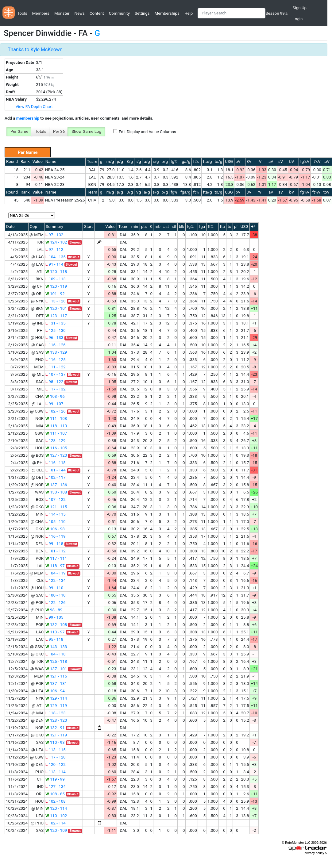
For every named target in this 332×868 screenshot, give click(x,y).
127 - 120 (56, 455)
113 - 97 (55, 632)
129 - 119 (56, 706)
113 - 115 (56, 750)
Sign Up (300, 8)
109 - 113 (56, 279)
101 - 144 (56, 470)
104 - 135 (56, 257)
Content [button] (97, 13)
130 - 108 (56, 492)
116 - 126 (56, 345)
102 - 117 (56, 477)
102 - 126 (56, 411)
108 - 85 (55, 794)
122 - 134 (56, 580)
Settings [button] (142, 13)
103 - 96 (55, 396)
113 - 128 (56, 301)
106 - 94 (55, 691)
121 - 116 (56, 676)
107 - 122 (56, 499)
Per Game (19, 131)
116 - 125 (56, 360)
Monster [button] (62, 13)
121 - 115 (56, 507)
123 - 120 (56, 720)
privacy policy (314, 853)
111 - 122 (56, 367)
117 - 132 (56, 389)
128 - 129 (56, 441)
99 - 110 (54, 588)
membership (28, 118)
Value (38, 161)
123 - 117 (56, 316)
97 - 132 (54, 235)
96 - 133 (54, 338)
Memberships (167, 13)
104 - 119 (56, 573)
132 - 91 (55, 728)
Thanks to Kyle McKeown (35, 50)
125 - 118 (56, 661)
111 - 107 (56, 433)
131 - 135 (56, 323)
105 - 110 (56, 522)
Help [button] (189, 13)
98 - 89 (54, 610)
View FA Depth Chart (34, 107)
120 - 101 (56, 308)
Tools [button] (22, 13)
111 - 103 (56, 419)
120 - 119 (56, 286)
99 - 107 (54, 404)
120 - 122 (56, 764)
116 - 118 (56, 463)
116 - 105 (56, 448)
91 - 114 (54, 264)
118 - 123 (56, 713)
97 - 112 (54, 250)
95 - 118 (54, 639)
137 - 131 (56, 684)
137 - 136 (56, 485)
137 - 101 (56, 669)
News (79, 13)
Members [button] (41, 13)
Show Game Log (86, 131)
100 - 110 (56, 595)
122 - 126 (56, 603)
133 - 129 (56, 352)
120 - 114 (56, 808)
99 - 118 (54, 544)
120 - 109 (56, 830)
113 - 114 (56, 772)
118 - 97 (55, 566)
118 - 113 (56, 426)
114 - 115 (56, 514)
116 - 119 (56, 536)
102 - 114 (56, 823)
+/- (254, 227)
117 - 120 (56, 757)
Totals (41, 131)
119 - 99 (55, 779)
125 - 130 (56, 330)
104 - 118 (56, 654)
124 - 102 (56, 242)
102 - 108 (56, 801)
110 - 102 (56, 816)
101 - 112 (56, 551)
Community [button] (119, 13)
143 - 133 (56, 647)
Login (298, 19)
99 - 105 (54, 617)
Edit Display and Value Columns (147, 132)
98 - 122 (54, 382)
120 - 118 (56, 272)
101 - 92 (55, 294)
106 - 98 (55, 529)
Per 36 (59, 131)
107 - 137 (56, 374)
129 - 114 (56, 698)
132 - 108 (56, 625)
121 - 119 (56, 735)
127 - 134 (56, 787)
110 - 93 (55, 742)
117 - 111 (56, 558)
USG (229, 161)
